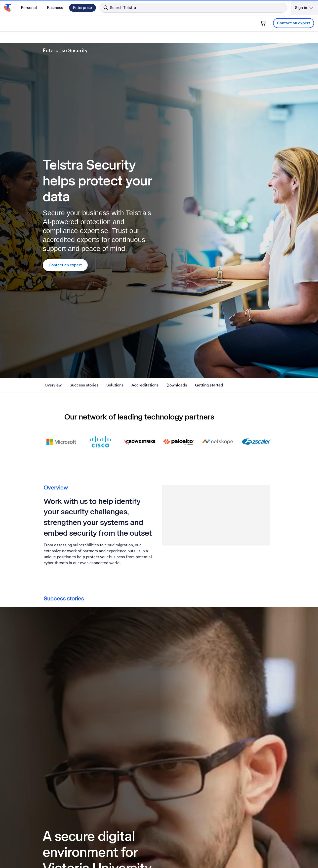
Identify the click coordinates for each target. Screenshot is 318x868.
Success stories (84, 50)
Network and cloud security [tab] (73, 340)
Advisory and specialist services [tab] (189, 340)
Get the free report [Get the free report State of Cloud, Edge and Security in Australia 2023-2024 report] (67, 680)
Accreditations (145, 50)
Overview (53, 50)
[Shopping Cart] (263, 23)
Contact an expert (294, 23)
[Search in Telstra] (193, 8)
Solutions (115, 50)
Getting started (209, 50)
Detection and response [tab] (129, 340)
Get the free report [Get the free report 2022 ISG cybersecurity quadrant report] (185, 680)
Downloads (177, 50)
